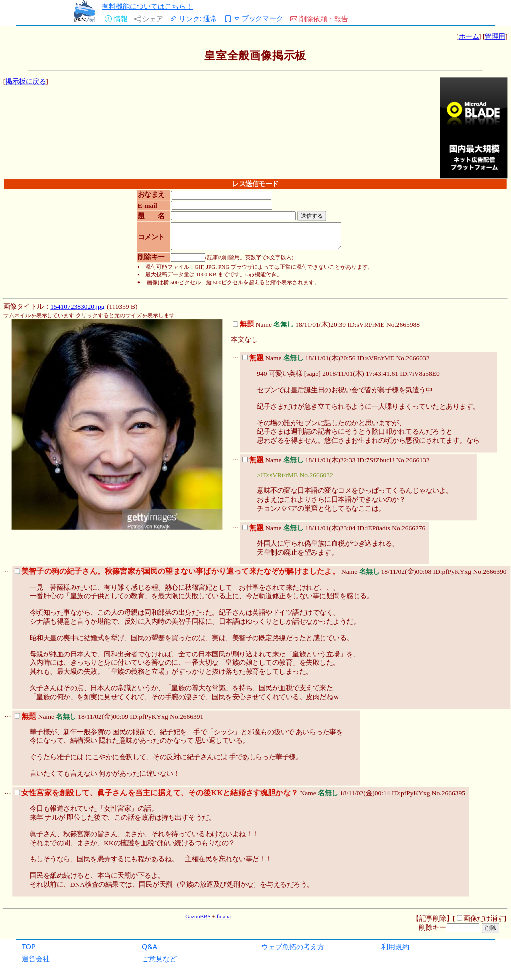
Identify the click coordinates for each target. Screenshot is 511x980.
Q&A (149, 946)
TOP (29, 946)
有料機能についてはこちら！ (147, 6)
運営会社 (36, 958)
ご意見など (159, 958)
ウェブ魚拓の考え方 (293, 946)
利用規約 (395, 946)
